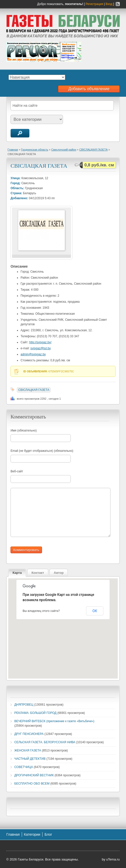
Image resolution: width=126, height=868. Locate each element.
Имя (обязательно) (24, 430)
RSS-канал (118, 4)
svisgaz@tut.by (41, 348)
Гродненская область (34, 150)
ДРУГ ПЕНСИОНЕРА (29, 734)
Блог (48, 834)
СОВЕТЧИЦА (24, 767)
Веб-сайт (17, 471)
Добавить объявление (89, 89)
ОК (95, 611)
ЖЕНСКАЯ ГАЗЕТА (28, 750)
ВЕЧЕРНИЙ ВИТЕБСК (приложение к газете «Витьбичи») (54, 721)
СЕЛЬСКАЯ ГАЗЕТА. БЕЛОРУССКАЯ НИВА (45, 742)
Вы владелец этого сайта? (41, 611)
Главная (13, 150)
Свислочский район (64, 150)
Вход (109, 4)
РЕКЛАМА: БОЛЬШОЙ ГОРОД (35, 713)
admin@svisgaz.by (33, 354)
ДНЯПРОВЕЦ (24, 705)
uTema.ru (113, 859)
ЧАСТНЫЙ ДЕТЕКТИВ (30, 759)
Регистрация (94, 4)
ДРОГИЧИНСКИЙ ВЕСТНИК (34, 775)
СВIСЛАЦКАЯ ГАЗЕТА (93, 150)
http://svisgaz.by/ (40, 342)
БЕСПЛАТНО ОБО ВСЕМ (32, 784)
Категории (32, 834)
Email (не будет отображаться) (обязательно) (42, 451)
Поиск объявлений (20, 133)
